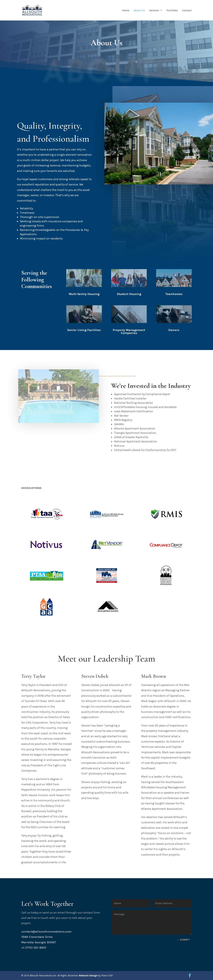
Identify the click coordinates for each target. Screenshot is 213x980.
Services (154, 10)
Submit (185, 940)
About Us (139, 10)
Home (126, 10)
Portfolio (172, 10)
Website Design (88, 975)
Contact (187, 10)
